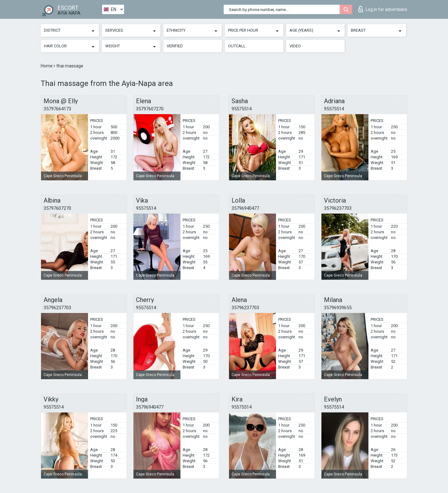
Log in (383, 9)
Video (295, 46)
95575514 (242, 109)
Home (47, 66)
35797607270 (150, 109)
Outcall (237, 46)
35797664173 (57, 109)
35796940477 (245, 208)
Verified (175, 46)
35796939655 (338, 308)
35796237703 (338, 208)
